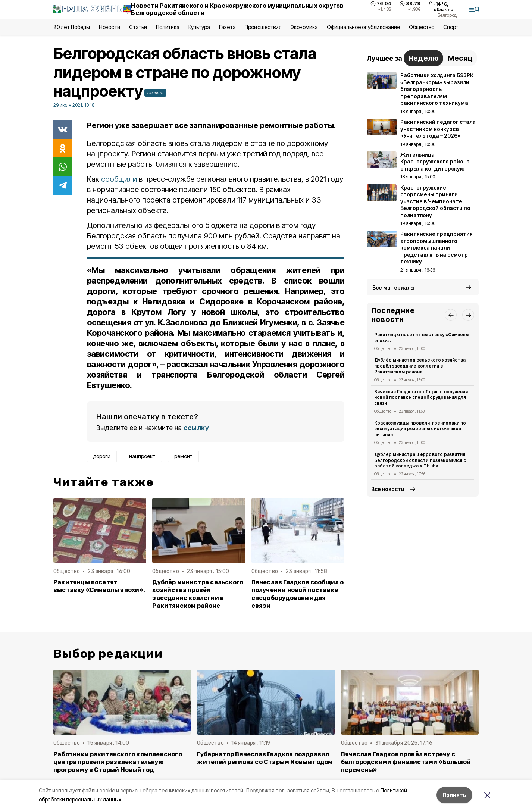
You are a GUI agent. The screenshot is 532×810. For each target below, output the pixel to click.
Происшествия (263, 27)
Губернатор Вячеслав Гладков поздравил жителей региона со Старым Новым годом (265, 758)
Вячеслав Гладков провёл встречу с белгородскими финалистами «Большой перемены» (406, 762)
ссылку (196, 428)
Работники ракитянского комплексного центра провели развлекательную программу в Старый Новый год (118, 762)
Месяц (460, 58)
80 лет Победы (72, 27)
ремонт (183, 456)
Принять (454, 795)
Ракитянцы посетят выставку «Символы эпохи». (99, 586)
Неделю (423, 58)
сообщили (119, 179)
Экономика (304, 27)
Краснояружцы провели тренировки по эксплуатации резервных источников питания (420, 429)
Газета (227, 27)
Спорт (451, 27)
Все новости (388, 489)
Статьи (138, 27)
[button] (451, 315)
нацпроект (142, 456)
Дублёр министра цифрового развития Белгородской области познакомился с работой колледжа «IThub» (420, 460)
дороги (102, 456)
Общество (422, 27)
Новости (109, 27)
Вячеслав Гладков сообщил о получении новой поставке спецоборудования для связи (298, 594)
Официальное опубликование (363, 27)
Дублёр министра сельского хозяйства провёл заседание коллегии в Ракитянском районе (198, 594)
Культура (199, 27)
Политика (168, 27)
